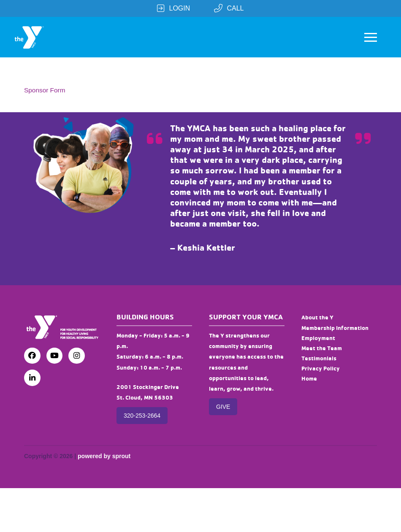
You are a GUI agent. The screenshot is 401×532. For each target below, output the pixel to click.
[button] (371, 37)
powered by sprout (104, 456)
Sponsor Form (45, 90)
